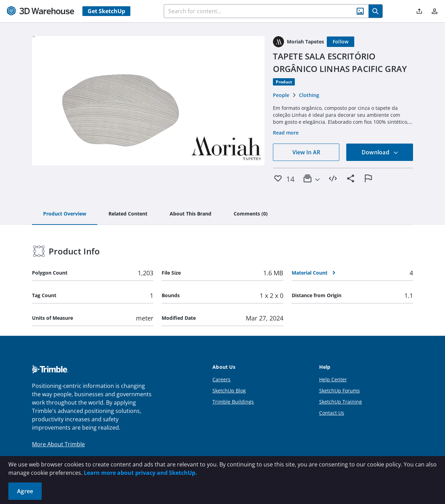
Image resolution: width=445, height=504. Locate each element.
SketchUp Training (341, 402)
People (281, 95)
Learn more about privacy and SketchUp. (140, 473)
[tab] (65, 214)
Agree (25, 491)
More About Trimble (58, 444)
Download (380, 152)
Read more (286, 133)
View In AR (306, 152)
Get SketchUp (106, 11)
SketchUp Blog (229, 391)
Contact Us (332, 413)
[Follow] (341, 42)
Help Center (333, 379)
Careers (221, 379)
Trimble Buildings (233, 402)
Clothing (309, 95)
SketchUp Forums (339, 391)
